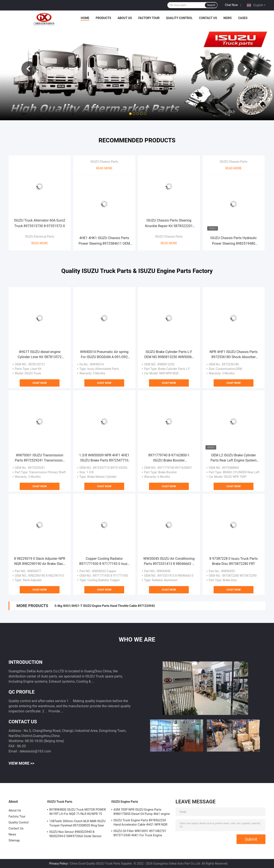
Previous (29, 69)
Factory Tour (149, 18)
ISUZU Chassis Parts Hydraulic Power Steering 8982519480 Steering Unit (233, 241)
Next (245, 69)
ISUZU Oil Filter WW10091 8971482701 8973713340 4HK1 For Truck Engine (140, 833)
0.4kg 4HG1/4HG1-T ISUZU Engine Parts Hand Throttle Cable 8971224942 (105, 606)
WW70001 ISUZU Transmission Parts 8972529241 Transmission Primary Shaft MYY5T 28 (40, 458)
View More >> (21, 763)
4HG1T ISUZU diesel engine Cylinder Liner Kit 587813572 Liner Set (40, 355)
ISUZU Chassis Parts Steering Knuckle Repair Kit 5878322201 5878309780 (169, 224)
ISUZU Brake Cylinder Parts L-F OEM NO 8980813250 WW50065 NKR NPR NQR (169, 355)
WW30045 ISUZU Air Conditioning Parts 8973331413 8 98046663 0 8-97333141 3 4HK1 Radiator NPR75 (169, 561)
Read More (40, 243)
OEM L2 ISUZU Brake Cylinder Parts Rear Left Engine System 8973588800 (233, 458)
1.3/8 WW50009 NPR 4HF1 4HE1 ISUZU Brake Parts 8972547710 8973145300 (104, 458)
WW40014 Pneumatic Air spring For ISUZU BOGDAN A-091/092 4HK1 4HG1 (104, 355)
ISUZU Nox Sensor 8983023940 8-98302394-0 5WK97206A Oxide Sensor (75, 834)
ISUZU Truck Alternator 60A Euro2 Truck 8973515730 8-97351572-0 (40, 223)
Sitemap (14, 840)
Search (211, 5)
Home (85, 18)
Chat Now (231, 5)
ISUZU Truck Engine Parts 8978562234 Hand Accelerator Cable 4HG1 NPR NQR (140, 822)
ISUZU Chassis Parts (104, 162)
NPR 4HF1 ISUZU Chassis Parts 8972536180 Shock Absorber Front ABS (234, 355)
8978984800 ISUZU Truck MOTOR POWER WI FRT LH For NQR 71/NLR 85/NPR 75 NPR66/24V (78, 812)
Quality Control (179, 18)
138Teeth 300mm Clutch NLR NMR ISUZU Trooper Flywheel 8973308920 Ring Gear (77, 823)
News (228, 18)
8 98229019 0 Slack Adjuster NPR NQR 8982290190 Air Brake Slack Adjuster (39, 561)
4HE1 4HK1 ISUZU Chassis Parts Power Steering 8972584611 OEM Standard (104, 241)
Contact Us (208, 18)
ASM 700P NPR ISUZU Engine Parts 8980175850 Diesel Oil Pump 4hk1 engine (142, 812)
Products (103, 18)
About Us (125, 18)
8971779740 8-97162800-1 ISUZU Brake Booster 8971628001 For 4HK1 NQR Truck (169, 458)
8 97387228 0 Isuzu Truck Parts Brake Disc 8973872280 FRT (233, 561)
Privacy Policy (58, 864)
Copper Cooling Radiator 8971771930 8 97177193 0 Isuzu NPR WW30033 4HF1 (104, 561)
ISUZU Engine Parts (125, 802)
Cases (243, 18)
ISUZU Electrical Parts (40, 237)
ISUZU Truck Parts (60, 802)
